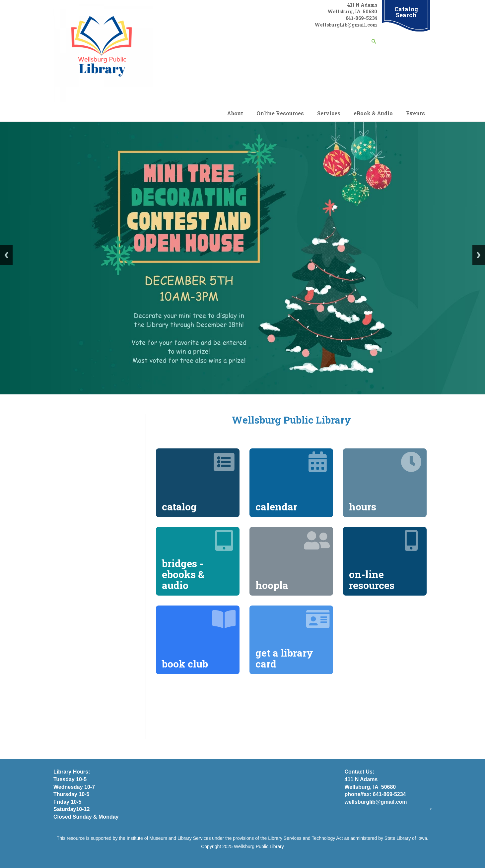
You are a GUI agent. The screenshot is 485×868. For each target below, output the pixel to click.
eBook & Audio (373, 113)
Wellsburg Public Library (259, 846)
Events (416, 113)
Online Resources (280, 113)
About (235, 113)
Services (329, 113)
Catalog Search (406, 12)
